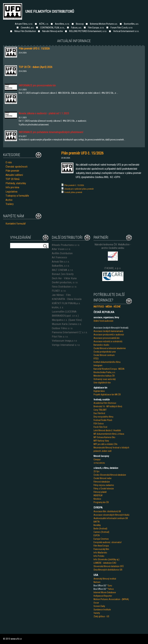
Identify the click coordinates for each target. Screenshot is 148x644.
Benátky (97, 525)
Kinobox (97, 499)
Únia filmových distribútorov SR (108, 570)
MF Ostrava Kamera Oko (104, 437)
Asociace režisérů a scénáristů (108, 341)
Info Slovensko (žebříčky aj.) (106, 559)
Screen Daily (99, 606)
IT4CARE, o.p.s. (113, 268)
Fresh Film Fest (100, 427)
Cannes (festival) (101, 532)
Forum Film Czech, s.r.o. (122, 28)
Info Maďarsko (100, 553)
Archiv (9, 200)
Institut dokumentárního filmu (107, 362)
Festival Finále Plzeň (103, 420)
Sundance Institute (102, 610)
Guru (110, 586)
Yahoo (111, 589)
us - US (106, 616)
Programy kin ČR (101, 502)
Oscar (96, 603)
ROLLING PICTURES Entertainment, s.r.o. (88, 31)
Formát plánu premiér (73, 192)
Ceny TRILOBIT (100, 410)
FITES (96, 359)
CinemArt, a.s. (27, 28)
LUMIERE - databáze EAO (105, 563)
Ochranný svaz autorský (105, 379)
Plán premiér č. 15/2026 (74, 185)
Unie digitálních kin (102, 383)
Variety (97, 613)
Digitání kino (99, 391)
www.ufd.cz (16, 639)
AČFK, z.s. (44, 24)
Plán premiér (12, 171)
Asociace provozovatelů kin (107, 338)
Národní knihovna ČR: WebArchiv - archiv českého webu (113, 246)
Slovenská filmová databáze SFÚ (109, 566)
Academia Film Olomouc (105, 403)
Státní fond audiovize (103, 321)
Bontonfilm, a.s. (131, 24)
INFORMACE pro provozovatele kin (37, 85)
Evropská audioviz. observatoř (108, 542)
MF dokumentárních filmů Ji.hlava (109, 434)
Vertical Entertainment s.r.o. (126, 31)
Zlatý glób (98, 616)
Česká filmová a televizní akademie (110, 348)
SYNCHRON (99, 463)
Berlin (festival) (100, 529)
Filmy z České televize (104, 489)
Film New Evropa (101, 546)
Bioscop (80, 24)
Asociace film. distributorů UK (107, 511)
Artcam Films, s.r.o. (24, 24)
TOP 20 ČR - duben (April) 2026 (35, 67)
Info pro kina (12, 187)
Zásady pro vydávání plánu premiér (79, 189)
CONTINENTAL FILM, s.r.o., (53, 28)
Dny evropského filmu (103, 417)
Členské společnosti (17, 167)
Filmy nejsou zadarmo (104, 485)
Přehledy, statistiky (16, 183)
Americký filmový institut (105, 579)
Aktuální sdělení (14, 175)
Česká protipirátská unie (105, 352)
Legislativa (11, 192)
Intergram (98, 365)
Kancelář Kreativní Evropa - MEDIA (109, 369)
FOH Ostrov (99, 424)
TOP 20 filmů (13, 179)
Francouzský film (101, 549)
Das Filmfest (99, 413)
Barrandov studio (101, 345)
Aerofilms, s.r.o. (62, 24)
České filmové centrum (104, 355)
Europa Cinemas (101, 539)
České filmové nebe (103, 478)
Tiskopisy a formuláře (17, 196)
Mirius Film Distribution (25, 31)
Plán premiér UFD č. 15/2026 (34, 48)
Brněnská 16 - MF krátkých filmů (108, 406)
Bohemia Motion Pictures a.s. (104, 24)
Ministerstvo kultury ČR (104, 376)
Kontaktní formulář (16, 224)
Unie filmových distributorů (50, 11)
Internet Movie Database (105, 592)
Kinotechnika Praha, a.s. (105, 372)
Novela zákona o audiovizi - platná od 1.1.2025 (44, 113)
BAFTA (97, 522)
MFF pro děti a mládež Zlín (105, 444)
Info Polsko (99, 556)
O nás (9, 162)
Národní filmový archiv (53, 31)
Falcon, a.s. (76, 28)
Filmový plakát (100, 492)
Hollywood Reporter (103, 596)
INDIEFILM (98, 495)
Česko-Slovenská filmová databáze (110, 475)
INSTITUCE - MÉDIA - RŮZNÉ (107, 307)
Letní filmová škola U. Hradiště (107, 430)
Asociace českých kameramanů (108, 331)
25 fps (96, 471)
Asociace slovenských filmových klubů (111, 515)
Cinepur (97, 459)
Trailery (10, 204)
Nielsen (97, 582)
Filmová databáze (102, 482)
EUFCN (97, 535)
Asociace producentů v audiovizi (109, 335)
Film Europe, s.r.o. (96, 28)
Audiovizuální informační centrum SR (111, 518)
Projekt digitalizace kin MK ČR (107, 394)
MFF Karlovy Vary (101, 441)
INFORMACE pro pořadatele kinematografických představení (51, 132)
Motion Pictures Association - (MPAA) (111, 599)
